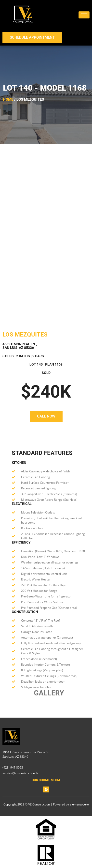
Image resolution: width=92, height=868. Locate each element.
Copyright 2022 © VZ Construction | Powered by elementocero (46, 804)
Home (8, 99)
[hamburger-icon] (84, 15)
